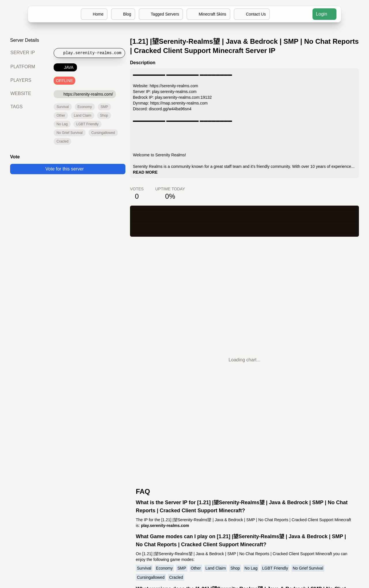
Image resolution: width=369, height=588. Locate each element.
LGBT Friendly (87, 124)
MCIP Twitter (184, 470)
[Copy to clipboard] (90, 53)
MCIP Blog (185, 463)
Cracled (62, 141)
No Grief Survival (69, 133)
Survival (63, 107)
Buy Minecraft (233, 477)
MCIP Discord (185, 457)
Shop (103, 115)
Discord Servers (235, 457)
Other (61, 115)
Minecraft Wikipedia (239, 484)
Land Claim (82, 115)
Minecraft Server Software (246, 470)
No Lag (62, 124)
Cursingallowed (103, 133)
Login (324, 14)
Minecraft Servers (132, 457)
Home (93, 14)
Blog (123, 14)
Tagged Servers (161, 14)
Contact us (140, 470)
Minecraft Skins (209, 14)
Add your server (134, 463)
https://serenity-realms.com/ (86, 94)
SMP (104, 107)
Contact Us (253, 14)
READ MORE (168, 172)
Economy (84, 107)
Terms (144, 477)
